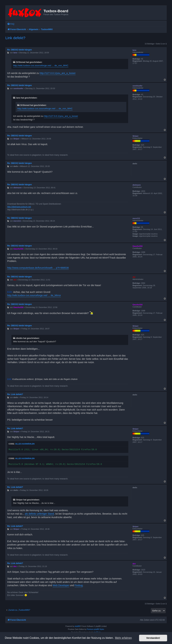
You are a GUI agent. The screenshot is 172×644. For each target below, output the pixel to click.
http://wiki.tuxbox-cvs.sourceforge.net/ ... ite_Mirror (34, 295)
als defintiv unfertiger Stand (39, 514)
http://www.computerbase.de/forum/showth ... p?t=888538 (38, 268)
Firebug (79, 585)
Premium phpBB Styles (95, 629)
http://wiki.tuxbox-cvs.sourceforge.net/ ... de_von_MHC (41, 65)
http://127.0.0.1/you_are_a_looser (58, 73)
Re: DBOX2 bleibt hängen (19, 50)
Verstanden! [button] (153, 638)
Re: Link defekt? (15, 394)
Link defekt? (15, 38)
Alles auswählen (25, 444)
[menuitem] (11, 24)
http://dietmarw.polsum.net (19, 207)
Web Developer (61, 585)
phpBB (77, 626)
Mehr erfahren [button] (123, 638)
